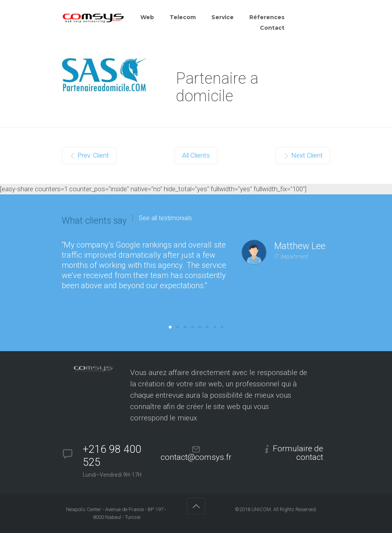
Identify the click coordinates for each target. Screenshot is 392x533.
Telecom (183, 17)
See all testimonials (165, 218)
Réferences (267, 17)
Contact (272, 28)
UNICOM (261, 509)
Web (147, 17)
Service (223, 17)
